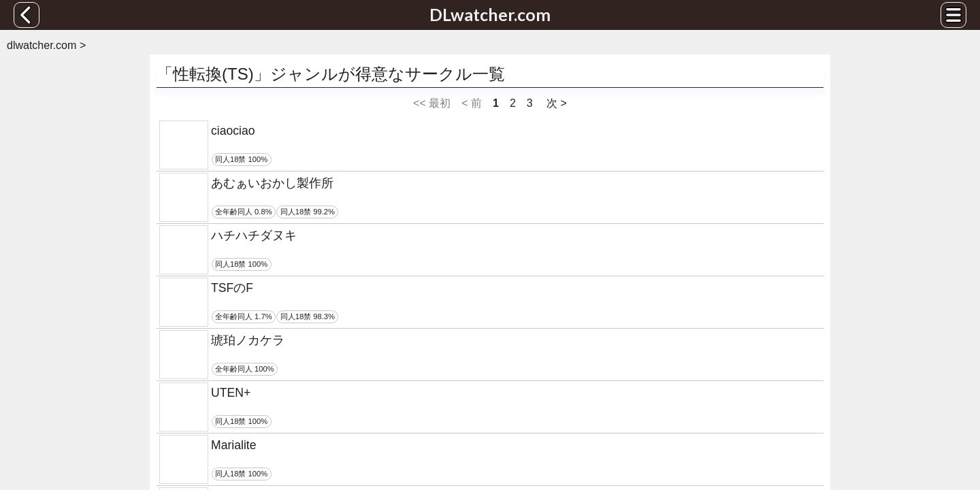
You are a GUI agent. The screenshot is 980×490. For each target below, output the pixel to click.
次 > (555, 103)
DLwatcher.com (490, 14)
